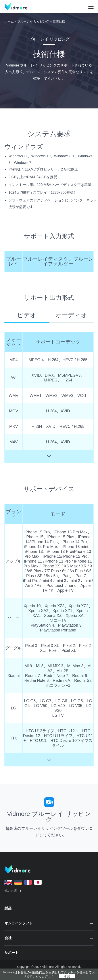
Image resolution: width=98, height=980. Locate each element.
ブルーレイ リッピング (33, 21)
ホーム (9, 21)
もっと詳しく (45, 976)
